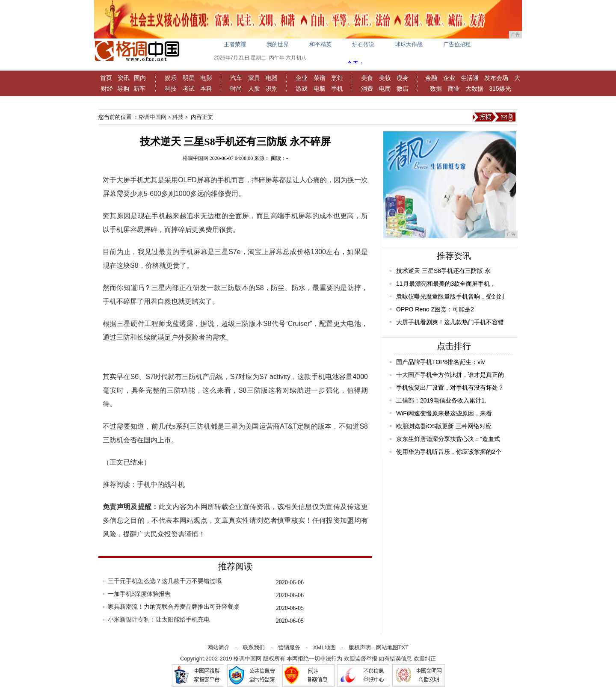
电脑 (320, 89)
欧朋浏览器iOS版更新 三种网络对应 (444, 426)
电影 (206, 78)
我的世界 (278, 44)
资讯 (124, 78)
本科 (206, 89)
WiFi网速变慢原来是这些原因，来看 (444, 413)
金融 (431, 78)
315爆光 (500, 89)
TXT (404, 647)
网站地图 (387, 647)
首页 (106, 78)
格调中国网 (153, 117)
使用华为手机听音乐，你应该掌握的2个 (449, 452)
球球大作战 (409, 44)
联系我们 (254, 647)
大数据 (474, 89)
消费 (367, 89)
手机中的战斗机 (161, 484)
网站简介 (219, 647)
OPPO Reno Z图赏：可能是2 (435, 309)
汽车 (236, 78)
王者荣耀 (235, 44)
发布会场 (496, 78)
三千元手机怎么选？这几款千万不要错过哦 (165, 581)
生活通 (470, 78)
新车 (139, 89)
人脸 (254, 89)
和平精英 (320, 44)
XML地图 (324, 647)
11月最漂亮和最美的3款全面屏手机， (446, 284)
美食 (367, 78)
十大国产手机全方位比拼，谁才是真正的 (450, 375)
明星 (189, 78)
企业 (302, 78)
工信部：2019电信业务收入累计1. (441, 400)
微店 (403, 89)
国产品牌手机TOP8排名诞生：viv (440, 362)
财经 (107, 89)
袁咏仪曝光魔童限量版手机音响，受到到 (450, 296)
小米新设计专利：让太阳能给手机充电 (159, 620)
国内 (140, 78)
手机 (337, 89)
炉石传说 (363, 44)
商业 (454, 89)
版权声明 (360, 647)
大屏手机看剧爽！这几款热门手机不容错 (450, 322)
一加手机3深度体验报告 (139, 594)
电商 (385, 89)
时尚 (236, 89)
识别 (272, 89)
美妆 (385, 78)
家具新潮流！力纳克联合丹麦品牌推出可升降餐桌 (174, 607)
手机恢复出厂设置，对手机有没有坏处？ (450, 388)
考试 (189, 89)
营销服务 (289, 647)
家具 (254, 78)
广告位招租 (457, 44)
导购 (123, 89)
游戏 (302, 89)
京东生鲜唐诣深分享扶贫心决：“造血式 (448, 439)
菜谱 (320, 78)
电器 (272, 78)
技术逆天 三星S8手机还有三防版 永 (443, 271)
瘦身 (403, 78)
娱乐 (171, 78)
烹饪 (337, 78)
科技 (171, 89)
